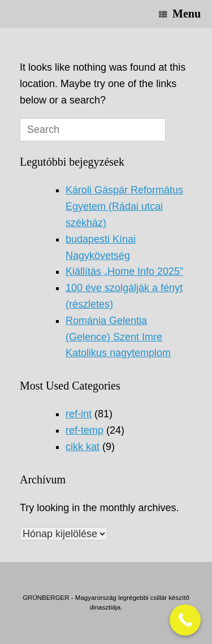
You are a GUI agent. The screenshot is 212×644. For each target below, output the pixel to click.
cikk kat (83, 447)
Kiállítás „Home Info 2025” (124, 271)
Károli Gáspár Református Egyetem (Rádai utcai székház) (124, 206)
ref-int (79, 414)
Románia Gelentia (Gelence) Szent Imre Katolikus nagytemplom (118, 337)
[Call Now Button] (185, 620)
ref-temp (85, 430)
